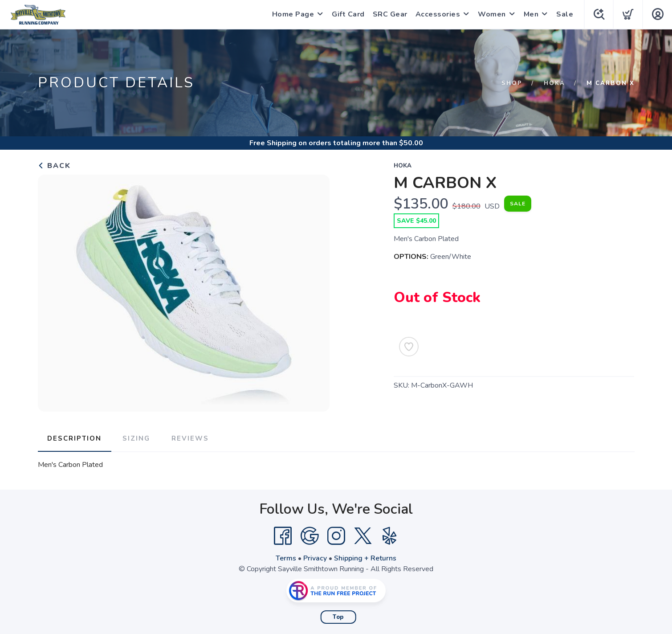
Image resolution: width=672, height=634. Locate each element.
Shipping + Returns (365, 558)
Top (338, 617)
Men (530, 14)
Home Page (292, 14)
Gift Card (347, 14)
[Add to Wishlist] (409, 347)
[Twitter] (363, 536)
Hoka (554, 83)
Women (491, 14)
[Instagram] (336, 536)
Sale (563, 14)
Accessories (437, 14)
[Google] (310, 536)
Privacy (315, 558)
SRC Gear (389, 14)
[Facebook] (283, 536)
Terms (286, 558)
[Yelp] (390, 536)
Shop (512, 83)
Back (54, 166)
